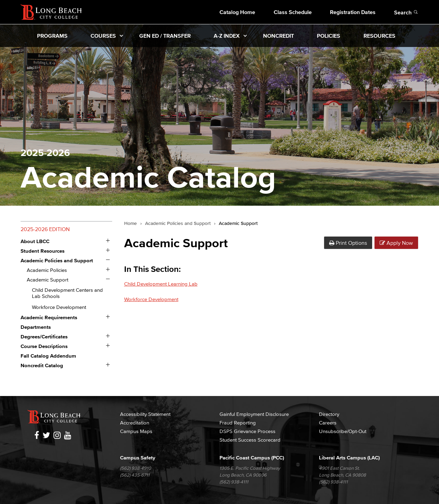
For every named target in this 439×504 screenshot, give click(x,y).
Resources (379, 36)
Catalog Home (237, 12)
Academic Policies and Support (57, 260)
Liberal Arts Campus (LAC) (349, 458)
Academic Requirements (49, 317)
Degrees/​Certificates (44, 337)
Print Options (348, 243)
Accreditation (135, 423)
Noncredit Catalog (42, 365)
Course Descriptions (44, 346)
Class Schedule (293, 12)
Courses (103, 36)
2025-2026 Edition (45, 229)
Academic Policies (47, 270)
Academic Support (48, 280)
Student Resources (43, 251)
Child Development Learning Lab (161, 284)
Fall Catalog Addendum (48, 356)
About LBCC (35, 241)
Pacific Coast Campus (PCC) (252, 458)
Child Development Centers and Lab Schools (67, 293)
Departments (36, 327)
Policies (329, 36)
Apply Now (396, 243)
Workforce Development (59, 307)
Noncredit (278, 36)
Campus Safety (138, 458)
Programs (52, 36)
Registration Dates (353, 12)
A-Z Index (227, 36)
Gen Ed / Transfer (165, 36)
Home (130, 224)
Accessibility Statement (145, 414)
